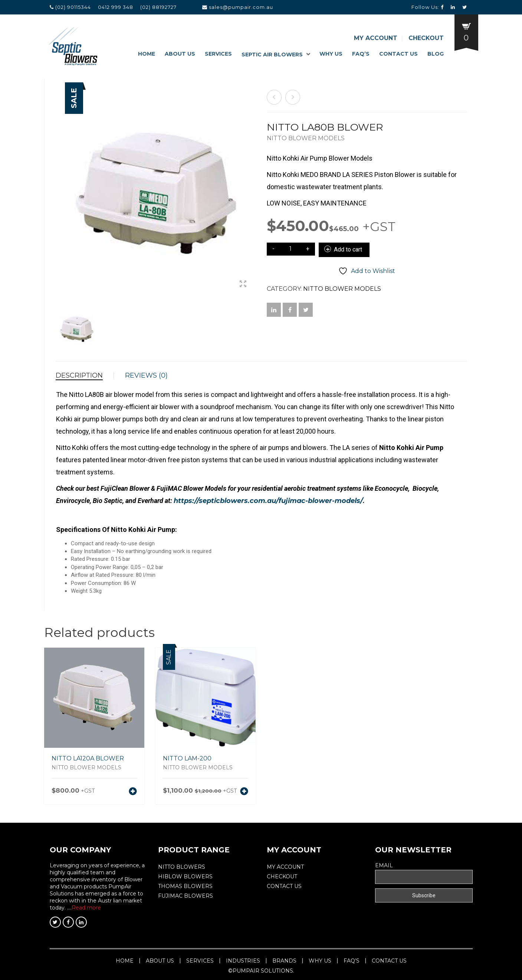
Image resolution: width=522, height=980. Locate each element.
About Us (180, 54)
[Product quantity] (290, 249)
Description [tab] (79, 375)
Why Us (331, 54)
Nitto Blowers (182, 867)
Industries (243, 961)
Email (384, 865)
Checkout (426, 38)
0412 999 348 (116, 7)
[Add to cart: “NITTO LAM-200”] (244, 792)
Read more (86, 908)
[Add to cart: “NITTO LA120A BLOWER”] (133, 792)
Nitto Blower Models (306, 138)
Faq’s (361, 54)
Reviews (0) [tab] (146, 375)
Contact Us (398, 54)
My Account (376, 38)
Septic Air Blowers (272, 55)
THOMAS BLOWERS (185, 886)
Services (218, 54)
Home (147, 54)
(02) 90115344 (74, 7)
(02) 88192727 (158, 7)
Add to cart (348, 249)
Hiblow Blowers (185, 877)
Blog (436, 54)
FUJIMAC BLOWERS (186, 896)
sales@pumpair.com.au (241, 7)
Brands (284, 961)
